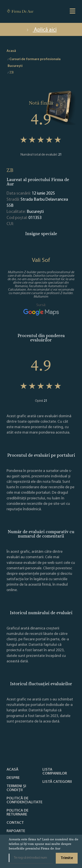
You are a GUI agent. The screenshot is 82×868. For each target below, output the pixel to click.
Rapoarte (16, 831)
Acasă (12, 770)
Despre (13, 778)
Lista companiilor (55, 772)
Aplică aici (41, 30)
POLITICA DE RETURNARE (17, 813)
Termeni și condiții (16, 788)
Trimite (67, 858)
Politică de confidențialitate (24, 800)
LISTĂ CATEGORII (57, 782)
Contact (15, 823)
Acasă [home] (11, 51)
